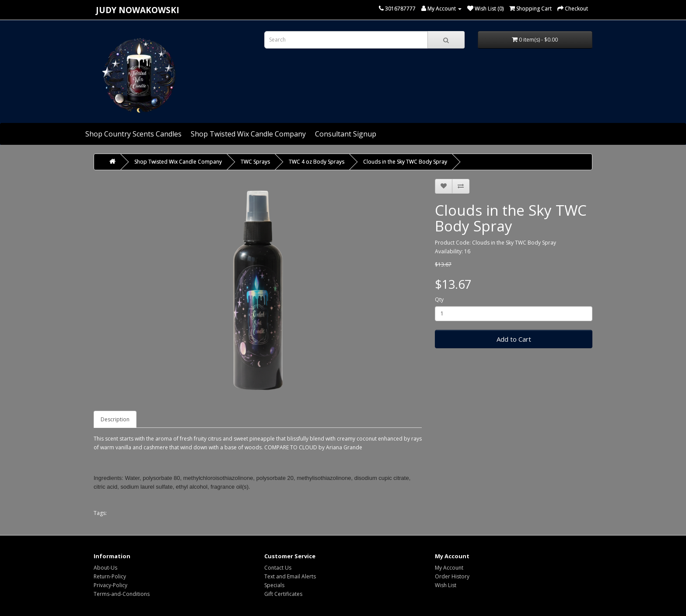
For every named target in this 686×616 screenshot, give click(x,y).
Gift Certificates (283, 594)
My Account (449, 568)
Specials (274, 585)
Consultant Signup (346, 134)
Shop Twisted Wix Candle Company (248, 134)
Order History (452, 576)
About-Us (105, 568)
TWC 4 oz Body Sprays (317, 162)
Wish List (446, 585)
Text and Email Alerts (290, 576)
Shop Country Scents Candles (133, 134)
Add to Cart (514, 339)
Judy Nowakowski (138, 10)
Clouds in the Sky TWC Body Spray (405, 162)
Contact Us (278, 568)
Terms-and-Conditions (122, 594)
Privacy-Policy (110, 585)
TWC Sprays (255, 162)
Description (115, 419)
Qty (439, 299)
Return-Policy (110, 576)
